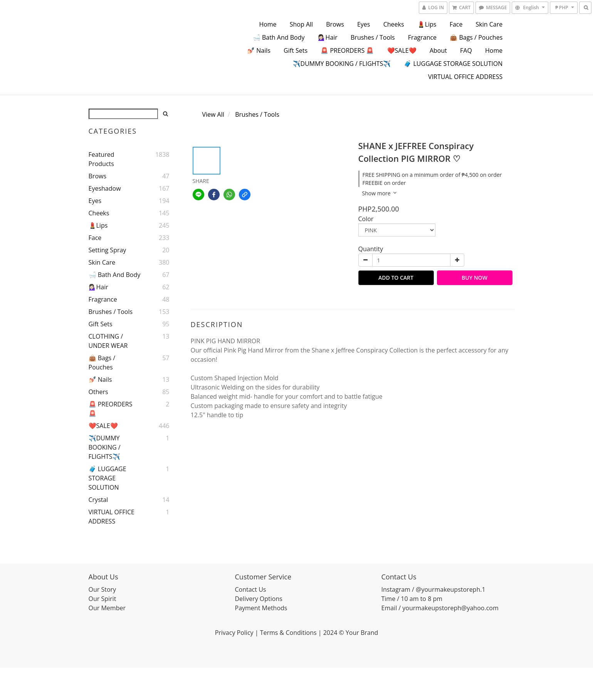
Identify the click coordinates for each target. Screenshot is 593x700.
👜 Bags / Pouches (476, 37)
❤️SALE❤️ (402, 50)
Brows (335, 24)
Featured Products (102, 159)
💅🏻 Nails (259, 50)
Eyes (364, 24)
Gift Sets (296, 50)
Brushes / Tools (373, 37)
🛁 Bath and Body (279, 37)
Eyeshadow (105, 188)
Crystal (98, 500)
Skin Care (489, 24)
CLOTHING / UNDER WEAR (108, 341)
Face (456, 24)
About (438, 50)
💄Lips (427, 24)
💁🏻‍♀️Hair (328, 37)
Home (268, 24)
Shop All (301, 24)
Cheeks (394, 24)
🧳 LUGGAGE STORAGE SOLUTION (453, 64)
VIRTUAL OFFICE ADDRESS (465, 77)
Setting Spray (108, 250)
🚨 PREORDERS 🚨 (347, 50)
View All (213, 114)
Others (98, 392)
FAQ (466, 50)
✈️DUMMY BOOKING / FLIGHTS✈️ (342, 64)
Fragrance (422, 37)
